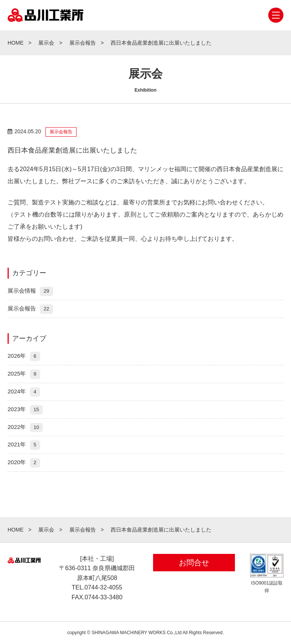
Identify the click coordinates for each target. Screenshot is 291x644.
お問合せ (194, 563)
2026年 (24, 356)
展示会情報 (30, 291)
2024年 (24, 391)
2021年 (24, 444)
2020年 (24, 462)
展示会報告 (30, 308)
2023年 (25, 409)
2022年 (25, 427)
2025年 (24, 373)
